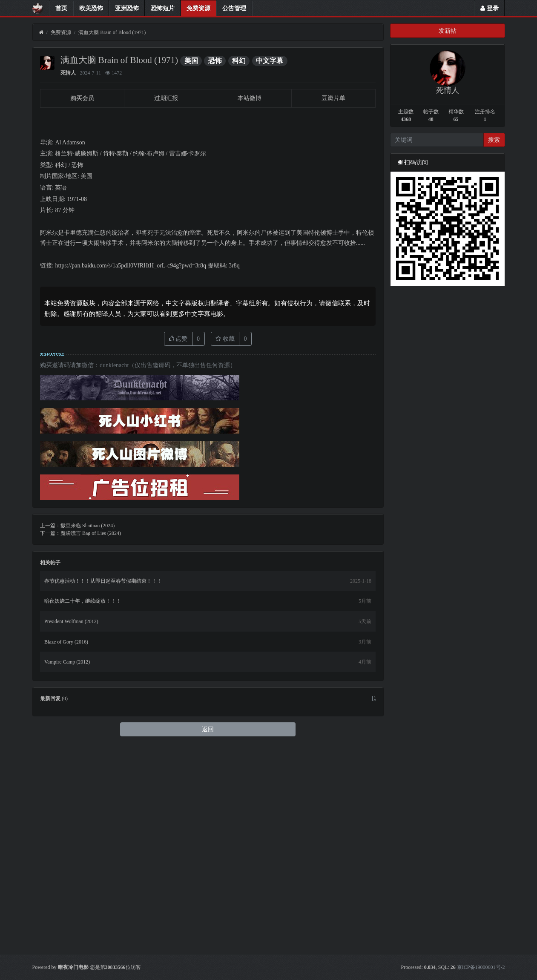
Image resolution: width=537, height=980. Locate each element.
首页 (61, 8)
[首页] (41, 32)
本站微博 (250, 98)
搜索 (494, 140)
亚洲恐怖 (127, 8)
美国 (191, 61)
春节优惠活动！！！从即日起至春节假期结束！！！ (103, 787)
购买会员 (82, 98)
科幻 (239, 61)
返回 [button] (208, 935)
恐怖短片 (163, 8)
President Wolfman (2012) (71, 827)
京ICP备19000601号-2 (481, 967)
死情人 (68, 73)
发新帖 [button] (448, 31)
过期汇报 (166, 98)
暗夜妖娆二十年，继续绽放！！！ (83, 807)
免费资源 (198, 8)
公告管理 (234, 8)
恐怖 (215, 61)
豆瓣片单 (333, 98)
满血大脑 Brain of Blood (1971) (112, 32)
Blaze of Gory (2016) (66, 848)
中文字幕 (270, 61)
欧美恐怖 (91, 8)
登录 (490, 8)
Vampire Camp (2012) (67, 868)
